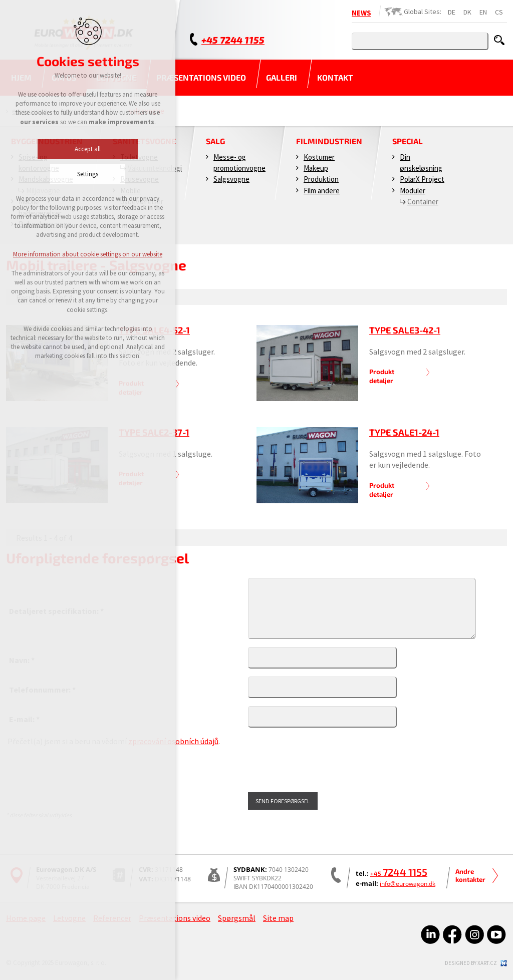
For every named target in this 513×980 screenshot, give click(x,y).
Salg (215, 141)
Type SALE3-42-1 (405, 330)
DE (452, 12)
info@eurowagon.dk (408, 884)
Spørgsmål (237, 918)
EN (483, 12)
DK (467, 12)
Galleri (282, 77)
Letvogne (69, 918)
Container (423, 202)
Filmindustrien (329, 141)
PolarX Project (422, 179)
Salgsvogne (231, 179)
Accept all (67, 149)
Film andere (322, 191)
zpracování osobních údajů (173, 741)
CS (499, 12)
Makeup (316, 168)
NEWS (361, 13)
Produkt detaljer (382, 376)
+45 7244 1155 (233, 40)
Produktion (321, 179)
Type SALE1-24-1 (404, 432)
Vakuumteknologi (155, 168)
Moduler (413, 191)
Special (408, 141)
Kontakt (335, 77)
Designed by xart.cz (471, 963)
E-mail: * (24, 719)
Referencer (112, 918)
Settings (67, 174)
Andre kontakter (470, 875)
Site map (278, 918)
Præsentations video (201, 77)
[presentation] (84, 770)
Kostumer (319, 157)
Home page (26, 918)
